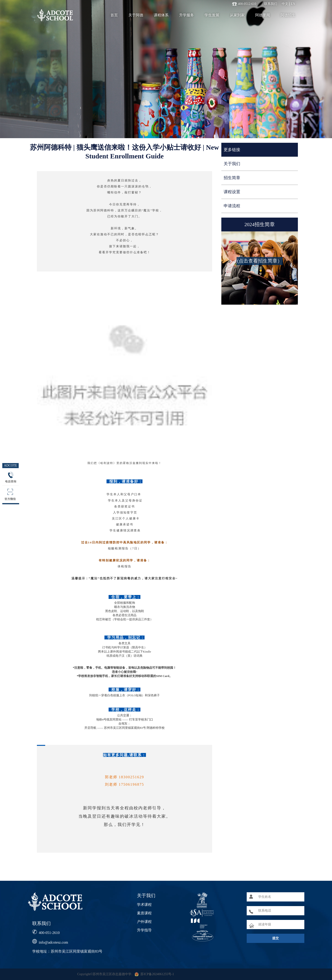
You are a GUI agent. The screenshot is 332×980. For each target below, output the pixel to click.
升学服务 (187, 15)
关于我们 (232, 164)
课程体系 (161, 15)
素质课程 (144, 913)
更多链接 (232, 150)
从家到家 (237, 15)
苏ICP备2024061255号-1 (157, 974)
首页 (114, 15)
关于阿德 (136, 15)
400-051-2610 (49, 933)
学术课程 (144, 905)
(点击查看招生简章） (260, 261)
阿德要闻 (263, 15)
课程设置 (232, 192)
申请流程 (232, 206)
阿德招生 (288, 15)
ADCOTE (10, 465)
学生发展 (212, 15)
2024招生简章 (260, 224)
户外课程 (144, 922)
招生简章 (232, 178)
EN (293, 4)
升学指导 (144, 930)
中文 (285, 4)
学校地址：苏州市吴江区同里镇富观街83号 (67, 951)
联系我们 (271, 4)
